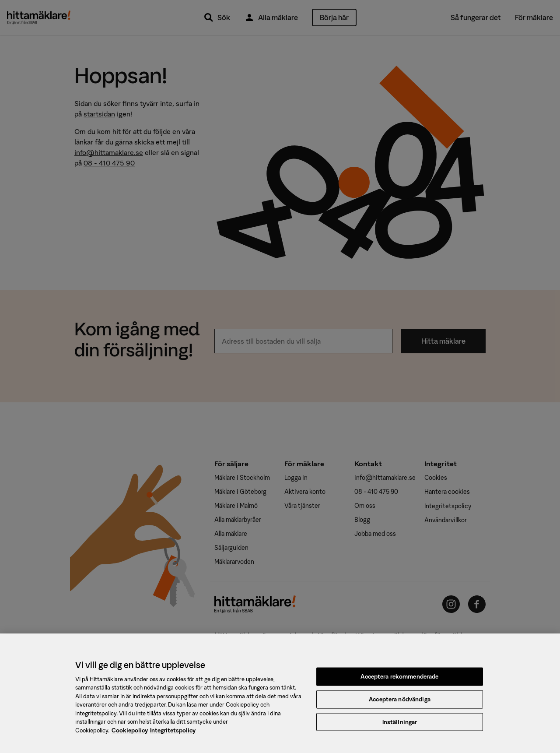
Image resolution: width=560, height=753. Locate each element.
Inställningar (400, 724)
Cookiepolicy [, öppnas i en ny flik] (130, 733)
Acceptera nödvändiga (400, 702)
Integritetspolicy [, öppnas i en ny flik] (173, 733)
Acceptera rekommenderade (399, 679)
